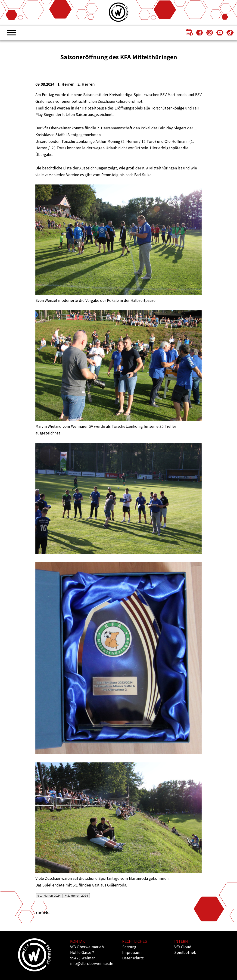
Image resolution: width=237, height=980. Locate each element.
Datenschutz (133, 958)
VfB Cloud (183, 947)
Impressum (132, 952)
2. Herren (86, 84)
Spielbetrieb (185, 952)
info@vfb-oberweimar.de (92, 963)
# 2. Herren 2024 (76, 896)
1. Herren (66, 84)
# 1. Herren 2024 (49, 896)
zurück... (44, 913)
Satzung (129, 947)
